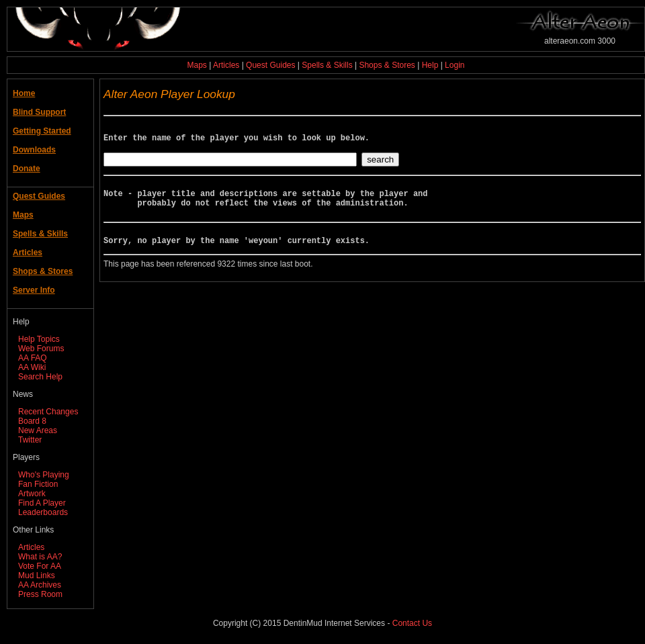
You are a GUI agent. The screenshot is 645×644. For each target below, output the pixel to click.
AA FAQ (33, 358)
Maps (197, 65)
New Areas (38, 430)
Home (24, 93)
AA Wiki (32, 367)
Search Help (40, 377)
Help (430, 65)
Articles (226, 65)
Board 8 (32, 421)
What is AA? (40, 557)
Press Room (40, 594)
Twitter (30, 440)
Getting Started (42, 131)
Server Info (34, 290)
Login (455, 65)
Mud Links (37, 576)
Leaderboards (43, 512)
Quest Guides (270, 65)
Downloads (34, 150)
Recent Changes (48, 412)
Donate (27, 169)
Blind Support (39, 112)
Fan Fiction (38, 484)
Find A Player (42, 503)
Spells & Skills (327, 65)
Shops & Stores (387, 65)
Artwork (32, 494)
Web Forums (41, 349)
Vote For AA (40, 566)
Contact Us (412, 623)
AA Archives (40, 585)
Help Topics (39, 339)
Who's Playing (44, 475)
